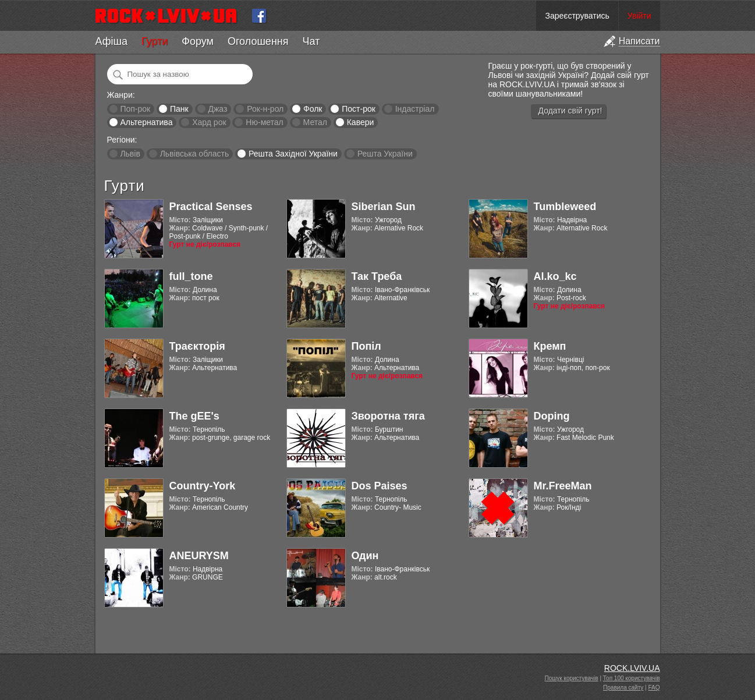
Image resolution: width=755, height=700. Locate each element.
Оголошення (258, 41)
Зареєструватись (577, 16)
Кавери (361, 122)
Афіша (111, 41)
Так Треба (377, 276)
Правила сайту (623, 687)
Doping (552, 416)
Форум (198, 41)
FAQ (654, 687)
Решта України (385, 154)
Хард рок (209, 122)
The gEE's (194, 416)
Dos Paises (380, 486)
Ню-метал (264, 122)
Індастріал (415, 109)
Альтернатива (146, 122)
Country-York (203, 486)
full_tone (191, 276)
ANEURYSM (199, 556)
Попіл (366, 346)
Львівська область (195, 154)
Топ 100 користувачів (632, 678)
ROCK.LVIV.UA (632, 668)
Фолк (313, 109)
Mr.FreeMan (563, 486)
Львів (130, 154)
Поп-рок (135, 109)
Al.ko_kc (555, 276)
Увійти (639, 16)
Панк (179, 109)
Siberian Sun (384, 207)
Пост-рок (359, 109)
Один (365, 556)
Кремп (550, 346)
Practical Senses (211, 207)
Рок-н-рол (265, 109)
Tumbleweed (565, 207)
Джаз (217, 109)
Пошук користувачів (572, 678)
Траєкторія (197, 346)
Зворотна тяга (388, 416)
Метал (315, 122)
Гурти (155, 41)
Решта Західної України (293, 154)
